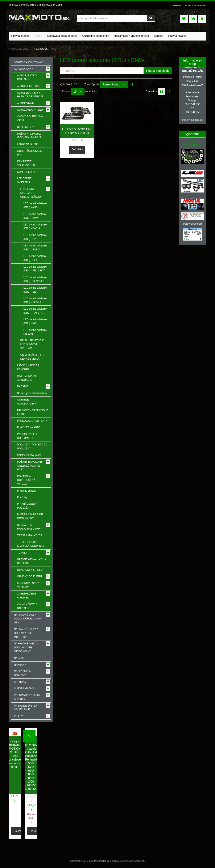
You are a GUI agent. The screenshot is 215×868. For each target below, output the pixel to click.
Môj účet (188, 5)
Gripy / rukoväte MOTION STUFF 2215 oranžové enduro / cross (15, 754)
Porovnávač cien (192, 224)
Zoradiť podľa (92, 84)
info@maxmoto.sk (193, 120)
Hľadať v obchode (158, 71)
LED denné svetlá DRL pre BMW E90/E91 (77, 131)
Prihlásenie (177, 5)
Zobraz (66, 92)
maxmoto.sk (41, 49)
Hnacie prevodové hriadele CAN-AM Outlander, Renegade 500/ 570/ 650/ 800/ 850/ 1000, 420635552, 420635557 (33, 765)
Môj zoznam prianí (200, 5)
